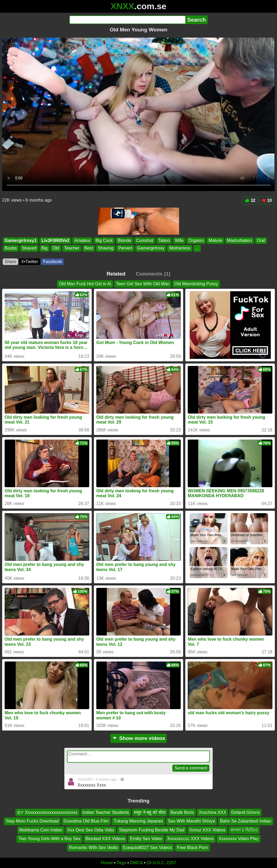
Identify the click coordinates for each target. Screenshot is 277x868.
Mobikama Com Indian (41, 830)
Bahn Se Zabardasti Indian (245, 821)
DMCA (136, 863)
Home (107, 863)
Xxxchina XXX (212, 812)
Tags (121, 863)
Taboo (164, 240)
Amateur (82, 240)
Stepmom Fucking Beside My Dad (152, 830)
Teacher (72, 248)
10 (267, 200)
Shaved (29, 248)
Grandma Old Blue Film (86, 821)
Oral (261, 240)
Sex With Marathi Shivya (192, 821)
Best (89, 248)
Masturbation (240, 240)
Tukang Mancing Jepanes (138, 821)
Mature (215, 240)
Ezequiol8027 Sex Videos (147, 848)
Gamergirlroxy (151, 248)
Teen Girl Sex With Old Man (143, 284)
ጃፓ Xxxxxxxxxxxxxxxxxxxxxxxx (47, 812)
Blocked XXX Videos (105, 839)
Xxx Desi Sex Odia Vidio (91, 830)
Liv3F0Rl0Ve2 (55, 240)
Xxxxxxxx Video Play (238, 839)
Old (56, 248)
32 (250, 200)
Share (10, 262)
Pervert (125, 248)
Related (116, 274)
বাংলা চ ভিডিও (244, 830)
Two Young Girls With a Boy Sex (49, 839)
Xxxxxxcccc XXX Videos (190, 839)
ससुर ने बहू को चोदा (150, 812)
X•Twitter (30, 262)
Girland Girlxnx (245, 812)
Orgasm (196, 240)
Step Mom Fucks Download (32, 821)
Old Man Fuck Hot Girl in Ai (85, 284)
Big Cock (104, 240)
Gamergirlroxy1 (21, 240)
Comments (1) (153, 274)
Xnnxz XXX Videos (207, 830)
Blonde (124, 240)
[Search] (127, 20)
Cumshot (145, 240)
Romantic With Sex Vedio (93, 848)
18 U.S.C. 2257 (161, 863)
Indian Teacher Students (106, 812)
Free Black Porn (192, 848)
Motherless (180, 248)
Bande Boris (182, 812)
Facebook (52, 262)
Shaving (106, 248)
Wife (179, 240)
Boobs (11, 248)
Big (44, 248)
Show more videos (139, 738)
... (197, 248)
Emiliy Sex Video (146, 839)
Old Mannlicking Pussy (196, 284)
